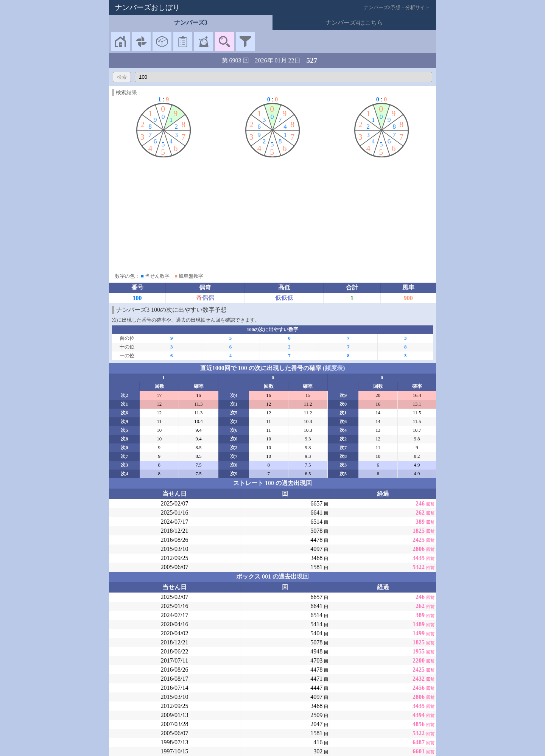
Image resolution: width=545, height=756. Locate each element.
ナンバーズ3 (191, 23)
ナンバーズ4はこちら (354, 23)
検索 (122, 77)
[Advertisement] (272, 213)
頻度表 (334, 368)
